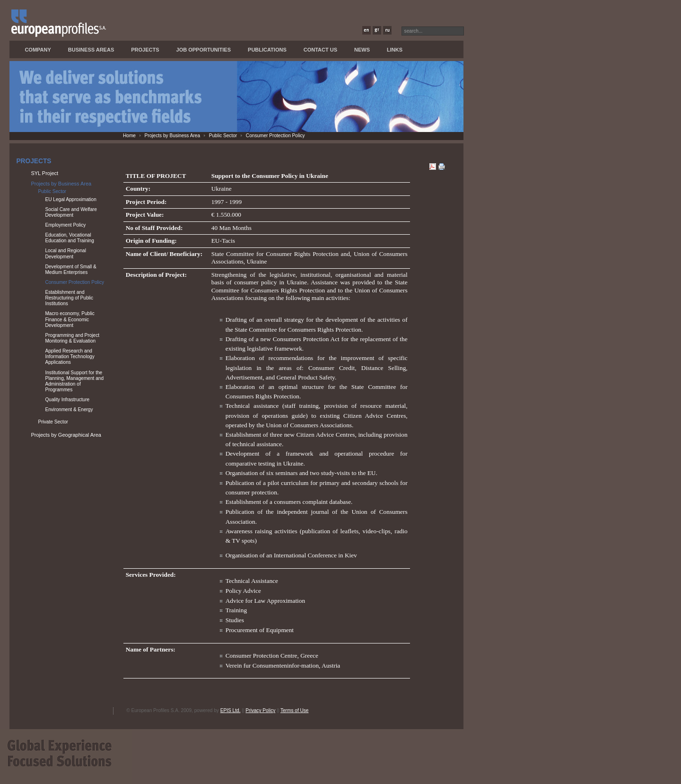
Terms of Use (295, 710)
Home (129, 136)
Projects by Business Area (172, 136)
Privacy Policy (260, 710)
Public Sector (223, 136)
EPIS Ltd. (231, 710)
